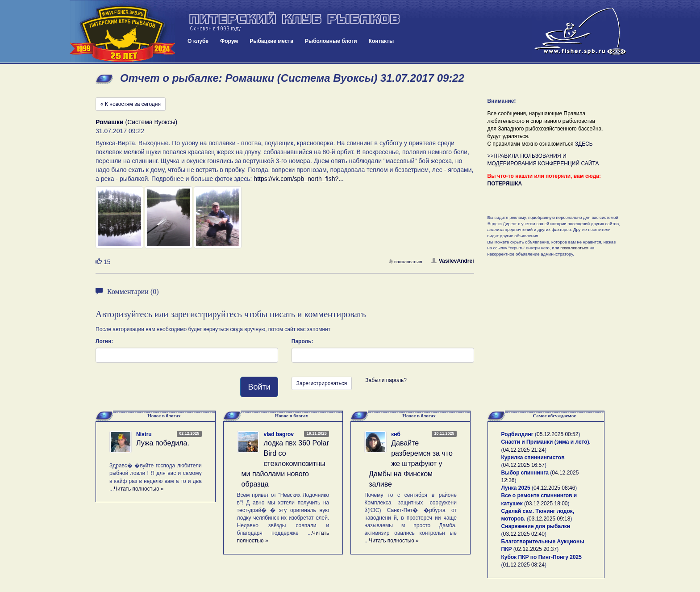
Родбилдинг (517, 434)
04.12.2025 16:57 (524, 465)
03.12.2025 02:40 (524, 534)
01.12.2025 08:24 (524, 565)
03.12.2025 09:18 (549, 519)
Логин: (104, 341)
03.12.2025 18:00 (547, 504)
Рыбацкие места (271, 41)
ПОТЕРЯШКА (505, 184)
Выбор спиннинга (525, 473)
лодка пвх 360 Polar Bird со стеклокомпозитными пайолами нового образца (285, 463)
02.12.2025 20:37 (536, 549)
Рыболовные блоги (331, 41)
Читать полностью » (139, 489)
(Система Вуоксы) (136, 122)
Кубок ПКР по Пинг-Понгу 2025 (542, 557)
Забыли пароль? (386, 380)
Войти (259, 387)
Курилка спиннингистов (533, 458)
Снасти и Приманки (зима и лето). (546, 442)
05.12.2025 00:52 (557, 434)
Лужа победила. (163, 443)
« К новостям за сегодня (131, 104)
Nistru (144, 434)
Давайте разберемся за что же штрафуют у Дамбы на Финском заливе (411, 463)
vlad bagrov (279, 434)
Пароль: (302, 341)
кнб (396, 434)
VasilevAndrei (453, 261)
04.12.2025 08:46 (554, 488)
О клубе (198, 41)
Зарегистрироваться (322, 383)
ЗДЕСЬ (584, 144)
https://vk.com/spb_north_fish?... (299, 179)
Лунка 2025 (516, 488)
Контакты (381, 41)
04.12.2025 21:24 (524, 450)
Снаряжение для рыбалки (536, 526)
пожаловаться (405, 262)
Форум (229, 41)
